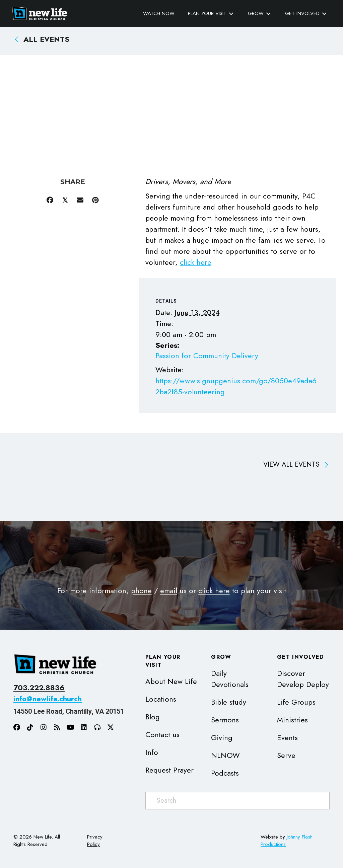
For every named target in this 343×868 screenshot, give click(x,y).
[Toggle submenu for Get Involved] (323, 14)
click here (196, 262)
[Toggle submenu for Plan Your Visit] (230, 14)
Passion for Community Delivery (207, 356)
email (169, 590)
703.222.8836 (39, 688)
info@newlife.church (48, 699)
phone (141, 590)
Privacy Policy (95, 840)
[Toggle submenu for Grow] (267, 14)
